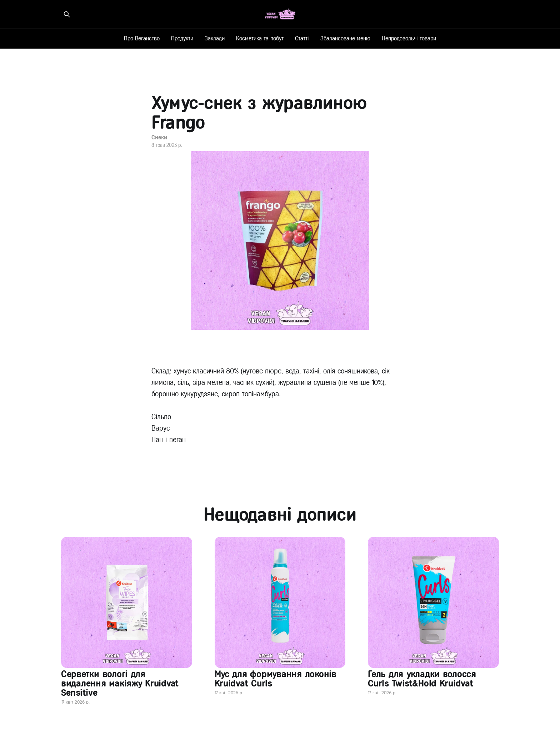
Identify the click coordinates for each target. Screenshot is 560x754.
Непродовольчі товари (409, 38)
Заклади (215, 38)
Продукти (182, 38)
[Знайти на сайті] (67, 14)
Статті (302, 38)
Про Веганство (142, 38)
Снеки (159, 137)
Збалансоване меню (345, 38)
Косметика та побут (260, 38)
